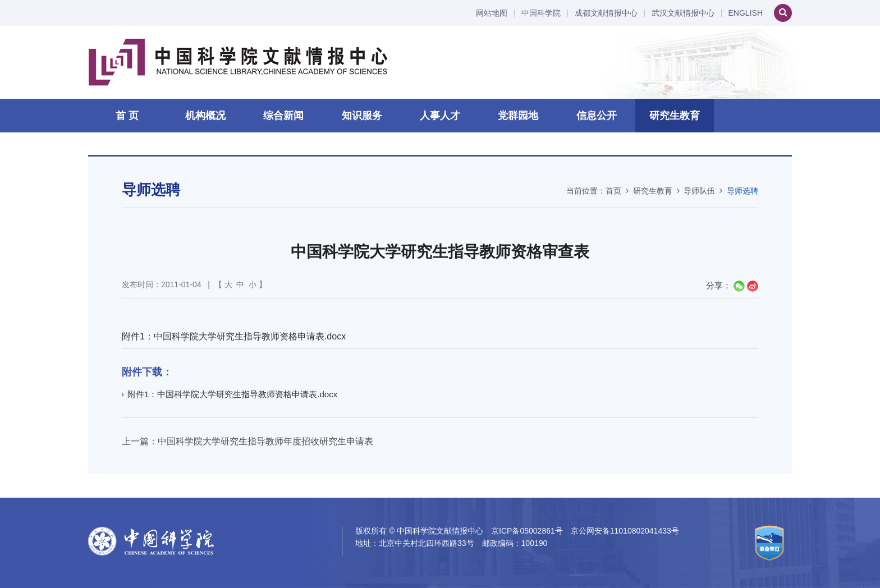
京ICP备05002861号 (527, 531)
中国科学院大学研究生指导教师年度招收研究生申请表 (265, 441)
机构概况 (205, 116)
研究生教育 (675, 116)
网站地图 (492, 13)
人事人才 (440, 116)
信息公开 (597, 116)
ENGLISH (746, 13)
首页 (613, 191)
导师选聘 (742, 191)
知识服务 (362, 116)
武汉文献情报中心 (683, 13)
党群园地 (518, 116)
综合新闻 (283, 116)
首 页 (127, 116)
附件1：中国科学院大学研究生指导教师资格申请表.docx (234, 336)
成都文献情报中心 (606, 13)
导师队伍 (699, 191)
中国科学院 (541, 13)
